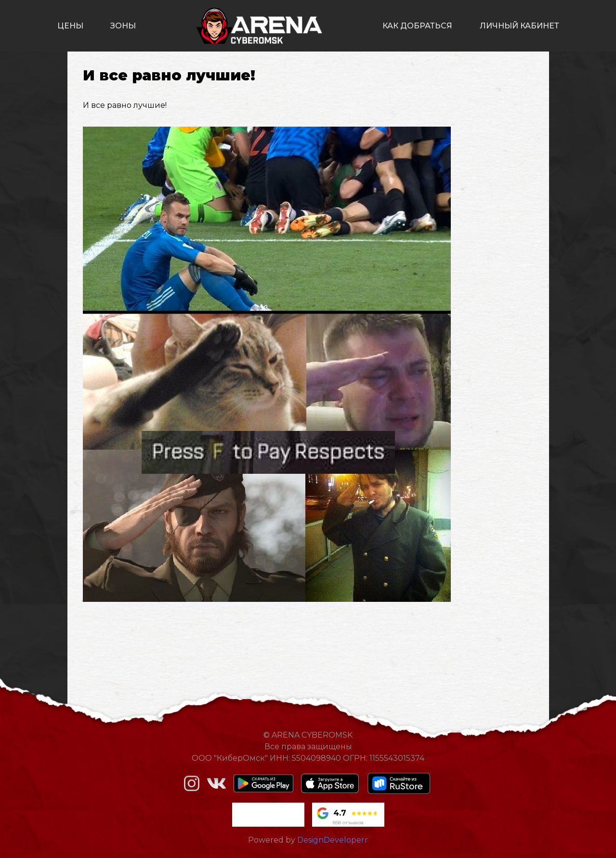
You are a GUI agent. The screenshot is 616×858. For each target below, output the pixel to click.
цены (70, 26)
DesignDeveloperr (333, 840)
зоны (123, 26)
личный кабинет (519, 26)
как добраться (417, 26)
